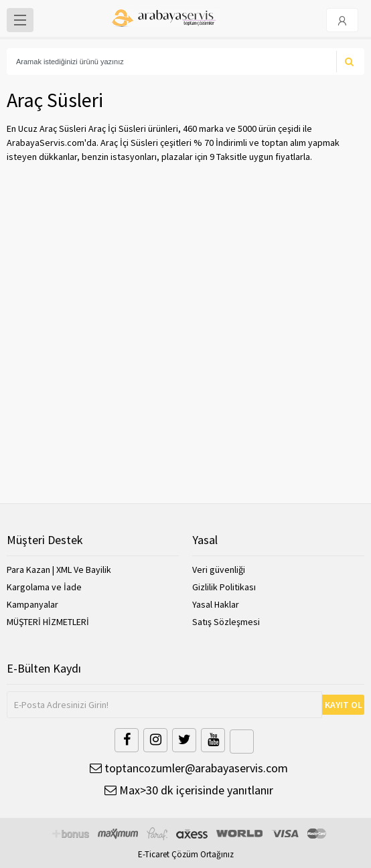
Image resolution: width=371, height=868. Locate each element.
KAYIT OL (344, 705)
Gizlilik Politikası (224, 587)
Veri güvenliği (219, 570)
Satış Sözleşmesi (226, 622)
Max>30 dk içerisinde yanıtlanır (189, 790)
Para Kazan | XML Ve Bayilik (59, 570)
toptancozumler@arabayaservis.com (189, 768)
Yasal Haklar (216, 604)
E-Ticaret (154, 854)
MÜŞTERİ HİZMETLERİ (48, 622)
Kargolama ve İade (44, 587)
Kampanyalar (32, 604)
